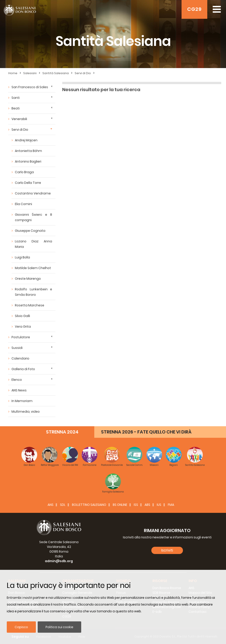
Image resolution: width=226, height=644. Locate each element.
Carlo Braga (24, 172)
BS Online (120, 505)
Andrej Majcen (26, 140)
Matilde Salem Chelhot (33, 268)
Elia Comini (23, 204)
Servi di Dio (83, 73)
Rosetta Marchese (30, 305)
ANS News (19, 390)
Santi (16, 98)
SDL (63, 505)
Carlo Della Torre (28, 183)
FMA (171, 505)
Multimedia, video (26, 412)
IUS (159, 505)
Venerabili (19, 119)
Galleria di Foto (23, 369)
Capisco (21, 627)
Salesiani (30, 73)
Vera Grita (23, 327)
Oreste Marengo (28, 279)
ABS (147, 505)
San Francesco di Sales (30, 87)
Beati (16, 108)
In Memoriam (22, 401)
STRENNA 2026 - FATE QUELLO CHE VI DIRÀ (146, 432)
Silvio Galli (22, 316)
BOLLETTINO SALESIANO (89, 505)
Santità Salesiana (56, 73)
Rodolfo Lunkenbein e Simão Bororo (33, 292)
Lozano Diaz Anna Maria (33, 244)
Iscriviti (167, 550)
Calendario (20, 358)
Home (13, 73)
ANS (51, 505)
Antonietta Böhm (28, 151)
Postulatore (21, 337)
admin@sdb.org (59, 561)
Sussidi (17, 348)
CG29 (194, 9)
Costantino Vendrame (33, 193)
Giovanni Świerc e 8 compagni (33, 217)
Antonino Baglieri (28, 161)
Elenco (17, 380)
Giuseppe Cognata (30, 231)
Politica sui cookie (59, 627)
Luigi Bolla (22, 257)
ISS (136, 505)
